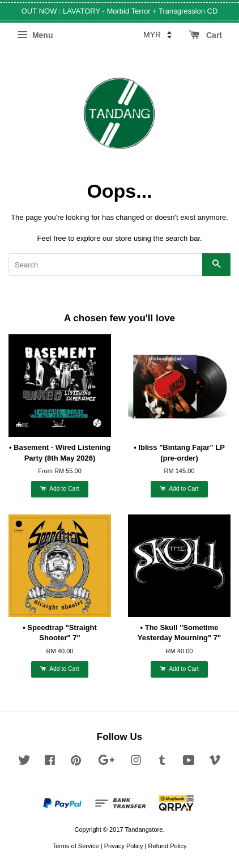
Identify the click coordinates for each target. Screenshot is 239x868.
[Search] (105, 265)
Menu (35, 35)
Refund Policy (167, 846)
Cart (205, 35)
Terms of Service (75, 846)
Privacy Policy (124, 846)
